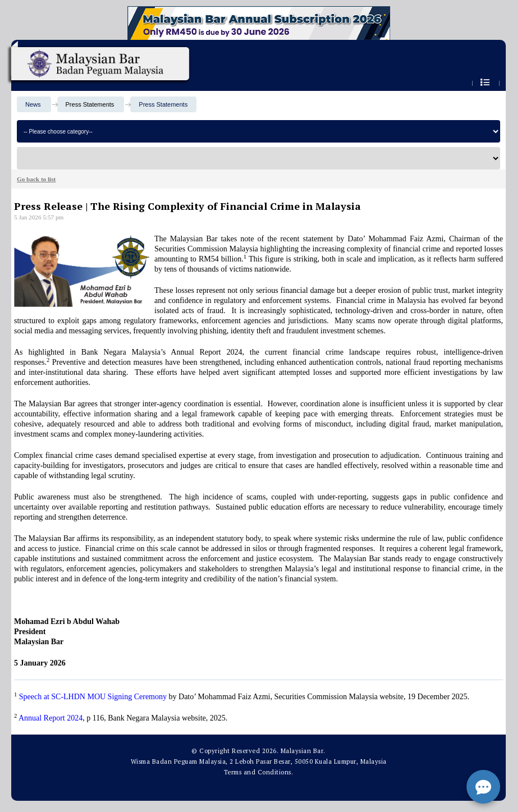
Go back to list (36, 179)
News (33, 104)
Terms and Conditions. (259, 772)
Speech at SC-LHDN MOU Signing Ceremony (93, 697)
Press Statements (163, 104)
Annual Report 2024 (51, 718)
